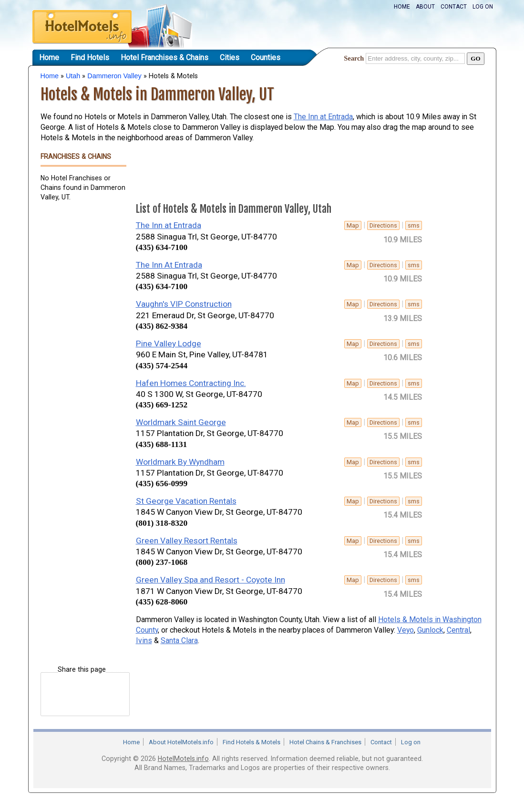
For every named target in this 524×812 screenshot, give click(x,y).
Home (402, 7)
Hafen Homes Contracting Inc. (191, 383)
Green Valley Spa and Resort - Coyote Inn (211, 580)
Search (354, 58)
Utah (73, 76)
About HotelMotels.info (181, 742)
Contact (454, 7)
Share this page (82, 670)
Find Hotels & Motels (252, 742)
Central (458, 630)
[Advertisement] (79, 354)
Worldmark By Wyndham (180, 462)
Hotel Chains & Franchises (325, 742)
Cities (230, 57)
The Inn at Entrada (323, 117)
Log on (483, 7)
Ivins (144, 640)
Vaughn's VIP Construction (184, 304)
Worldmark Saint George (181, 422)
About (425, 7)
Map (353, 225)
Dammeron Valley (114, 76)
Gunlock (430, 630)
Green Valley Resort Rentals (187, 541)
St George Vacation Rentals (186, 501)
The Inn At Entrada (169, 265)
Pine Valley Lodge (169, 344)
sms (414, 225)
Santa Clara (179, 640)
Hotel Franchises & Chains (164, 57)
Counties (266, 57)
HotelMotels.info (183, 759)
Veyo (406, 630)
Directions (383, 225)
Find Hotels (90, 57)
